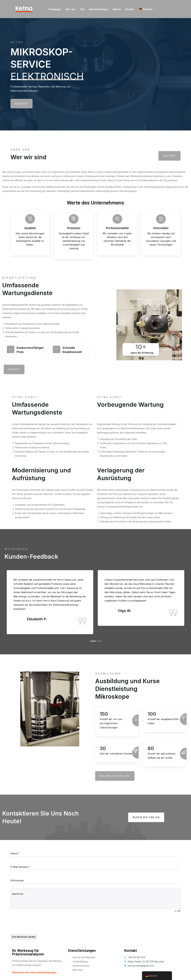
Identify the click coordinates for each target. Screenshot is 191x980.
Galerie (117, 9)
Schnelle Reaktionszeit (72, 350)
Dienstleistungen (99, 9)
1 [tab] (93, 641)
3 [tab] (100, 641)
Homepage (55, 9)
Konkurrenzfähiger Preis (30, 350)
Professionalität (117, 228)
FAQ (82, 9)
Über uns (71, 9)
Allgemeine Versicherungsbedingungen (34, 972)
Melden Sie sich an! (115, 776)
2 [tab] (98, 641)
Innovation (161, 228)
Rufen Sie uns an (146, 817)
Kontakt (130, 9)
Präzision (74, 228)
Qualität (30, 228)
